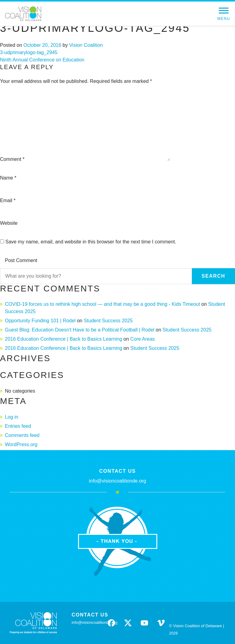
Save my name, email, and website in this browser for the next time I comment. (91, 242)
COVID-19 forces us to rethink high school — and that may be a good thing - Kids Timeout (103, 304)
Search (213, 276)
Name (8, 178)
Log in (12, 417)
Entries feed (18, 426)
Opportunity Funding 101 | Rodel (40, 321)
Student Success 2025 (108, 321)
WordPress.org (21, 444)
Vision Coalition (86, 45)
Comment (12, 159)
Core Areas (143, 339)
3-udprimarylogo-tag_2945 (29, 52)
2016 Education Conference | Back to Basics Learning (63, 339)
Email (8, 200)
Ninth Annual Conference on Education (42, 60)
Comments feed (22, 435)
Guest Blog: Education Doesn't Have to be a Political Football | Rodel (80, 330)
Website (9, 223)
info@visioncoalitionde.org (117, 481)
